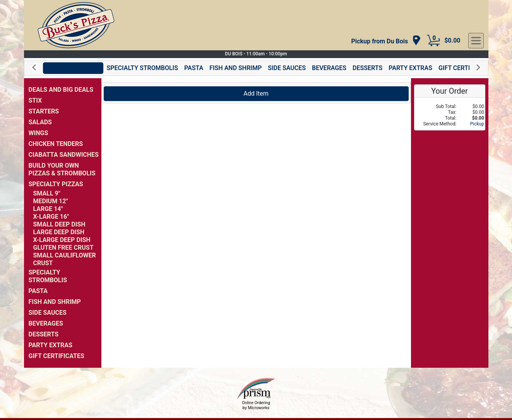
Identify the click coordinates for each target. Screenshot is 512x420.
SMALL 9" (47, 193)
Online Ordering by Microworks (256, 405)
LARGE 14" (48, 209)
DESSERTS (367, 68)
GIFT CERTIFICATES (466, 68)
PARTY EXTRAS (410, 68)
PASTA (194, 68)
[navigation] (386, 41)
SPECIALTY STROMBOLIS (142, 68)
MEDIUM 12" (51, 201)
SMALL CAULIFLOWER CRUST (65, 259)
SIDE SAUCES (287, 68)
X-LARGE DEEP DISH (62, 240)
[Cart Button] (433, 41)
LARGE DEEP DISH (59, 232)
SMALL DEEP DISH (59, 224)
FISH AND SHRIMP (235, 68)
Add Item (256, 93)
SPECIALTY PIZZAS (73, 68)
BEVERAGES (329, 68)
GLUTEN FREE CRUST (63, 248)
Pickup (477, 124)
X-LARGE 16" (51, 217)
